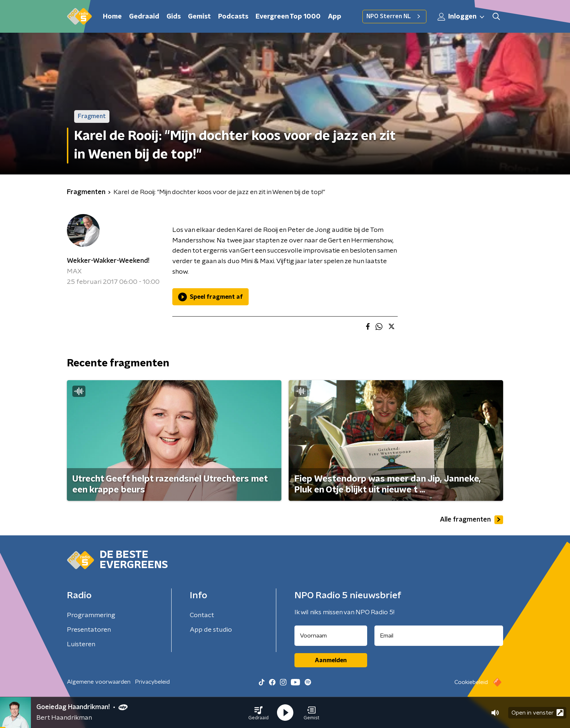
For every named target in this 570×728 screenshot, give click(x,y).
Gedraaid (144, 17)
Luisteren (81, 644)
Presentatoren (89, 630)
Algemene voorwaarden (99, 682)
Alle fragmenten (471, 520)
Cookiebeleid (471, 682)
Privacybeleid (152, 682)
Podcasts (233, 17)
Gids (174, 17)
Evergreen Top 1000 (288, 17)
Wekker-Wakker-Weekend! (108, 261)
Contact (202, 615)
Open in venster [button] (537, 713)
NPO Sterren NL (394, 16)
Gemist (199, 17)
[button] (258, 713)
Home (112, 17)
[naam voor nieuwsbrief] (331, 636)
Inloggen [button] (461, 17)
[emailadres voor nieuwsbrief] (439, 636)
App (335, 17)
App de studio (211, 630)
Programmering (91, 615)
